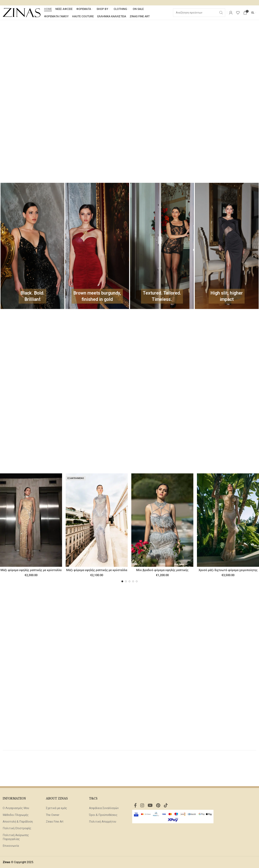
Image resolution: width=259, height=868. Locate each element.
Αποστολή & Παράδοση (18, 822)
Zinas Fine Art (55, 822)
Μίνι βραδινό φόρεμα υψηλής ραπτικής (162, 570)
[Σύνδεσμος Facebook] (135, 806)
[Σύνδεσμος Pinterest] (158, 806)
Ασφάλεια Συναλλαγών (104, 808)
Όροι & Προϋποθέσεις (103, 815)
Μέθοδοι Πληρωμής (16, 815)
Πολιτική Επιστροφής (17, 828)
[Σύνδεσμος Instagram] (142, 806)
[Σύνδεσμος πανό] (32, 246)
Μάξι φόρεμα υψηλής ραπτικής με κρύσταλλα (31, 570)
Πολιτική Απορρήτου (103, 822)
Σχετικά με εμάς (56, 808)
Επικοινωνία (11, 846)
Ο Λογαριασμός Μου (16, 808)
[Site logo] (22, 12)
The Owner (53, 815)
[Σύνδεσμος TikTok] (166, 806)
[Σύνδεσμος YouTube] (150, 806)
